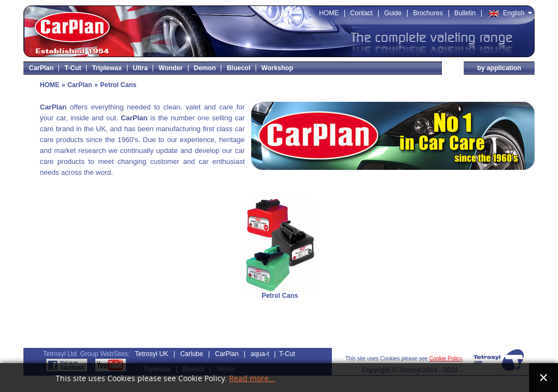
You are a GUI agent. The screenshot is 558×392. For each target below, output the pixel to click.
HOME (50, 85)
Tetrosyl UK (152, 354)
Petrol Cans (280, 296)
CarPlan (80, 85)
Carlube (192, 354)
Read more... (252, 379)
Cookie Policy (446, 359)
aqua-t (260, 354)
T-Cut (287, 354)
